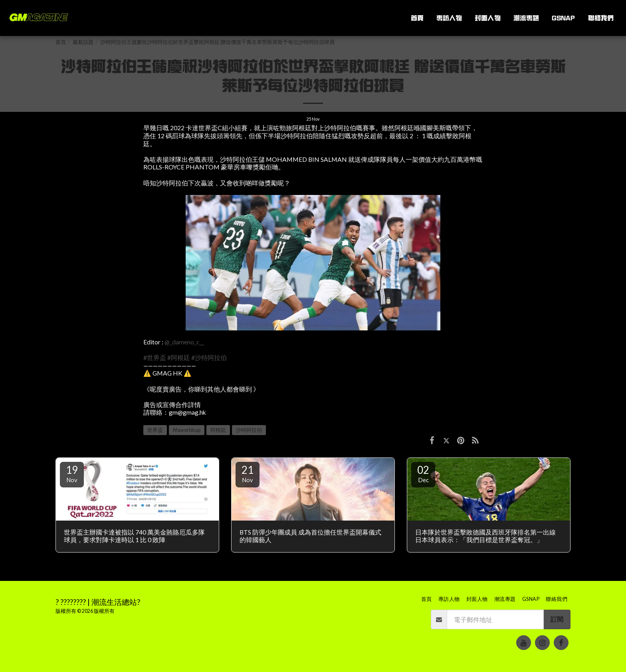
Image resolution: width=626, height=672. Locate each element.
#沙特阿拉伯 (209, 358)
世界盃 (155, 430)
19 (72, 473)
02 (423, 473)
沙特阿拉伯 (249, 430)
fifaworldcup (187, 430)
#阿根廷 (179, 358)
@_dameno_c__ (184, 342)
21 (248, 473)
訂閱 (557, 619)
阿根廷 (218, 430)
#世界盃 (155, 358)
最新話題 (83, 42)
